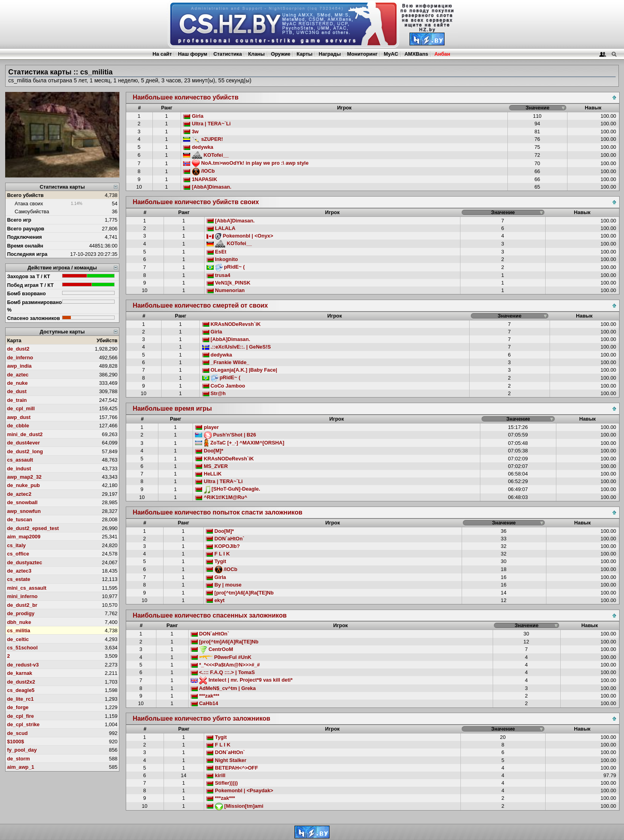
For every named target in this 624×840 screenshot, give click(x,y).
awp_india (19, 366)
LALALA (221, 228)
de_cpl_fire (21, 716)
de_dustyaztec (25, 562)
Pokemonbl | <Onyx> (240, 236)
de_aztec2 (19, 494)
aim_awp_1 (21, 767)
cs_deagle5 (21, 690)
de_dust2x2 (21, 682)
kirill (216, 775)
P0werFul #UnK (221, 657)
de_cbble (18, 426)
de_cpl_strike (23, 724)
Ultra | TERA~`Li (207, 124)
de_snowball (22, 502)
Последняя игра (27, 254)
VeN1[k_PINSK (228, 283)
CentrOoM (212, 649)
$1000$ (16, 742)
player (207, 427)
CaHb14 (204, 703)
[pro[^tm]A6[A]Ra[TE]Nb (240, 593)
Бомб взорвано (27, 293)
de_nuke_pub (24, 485)
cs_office (18, 554)
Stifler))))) (222, 783)
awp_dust (19, 417)
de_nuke (18, 383)
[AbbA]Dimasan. (207, 187)
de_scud (18, 733)
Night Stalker (226, 760)
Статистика (228, 54)
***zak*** (205, 696)
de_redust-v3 (23, 665)
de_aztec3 (19, 571)
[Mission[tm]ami (235, 806)
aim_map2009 (24, 537)
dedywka (198, 147)
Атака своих (29, 204)
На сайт (162, 54)
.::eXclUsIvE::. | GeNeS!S (237, 347)
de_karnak (20, 673)
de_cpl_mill (21, 408)
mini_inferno (22, 596)
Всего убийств (25, 195)
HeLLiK (208, 474)
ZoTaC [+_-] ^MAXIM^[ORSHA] (240, 443)
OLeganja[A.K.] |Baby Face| (240, 370)
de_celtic (18, 639)
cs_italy (17, 545)
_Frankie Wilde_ (226, 362)
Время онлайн (25, 246)
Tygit (216, 561)
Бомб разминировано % (35, 306)
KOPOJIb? (223, 546)
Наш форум (193, 54)
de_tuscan (20, 519)
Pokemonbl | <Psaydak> (240, 790)
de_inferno (20, 358)
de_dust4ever (24, 443)
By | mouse (224, 585)
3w (191, 132)
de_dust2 (18, 349)
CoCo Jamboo (224, 386)
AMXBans (416, 54)
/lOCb (199, 171)
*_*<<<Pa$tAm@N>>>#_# (225, 665)
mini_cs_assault (27, 588)
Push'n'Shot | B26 (225, 435)
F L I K (218, 554)
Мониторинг (362, 54)
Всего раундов (26, 229)
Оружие (281, 54)
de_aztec (18, 375)
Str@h (214, 393)
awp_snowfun (24, 511)
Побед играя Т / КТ (30, 285)
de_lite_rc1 (20, 699)
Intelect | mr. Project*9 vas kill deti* (242, 680)
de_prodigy (21, 613)
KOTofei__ (206, 155)
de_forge (18, 707)
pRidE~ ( (226, 267)
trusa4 (218, 275)
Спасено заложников (34, 318)
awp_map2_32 (24, 477)
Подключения (25, 237)
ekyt (215, 600)
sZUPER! (203, 139)
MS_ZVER (211, 466)
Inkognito (222, 259)
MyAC (391, 54)
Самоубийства (32, 211)
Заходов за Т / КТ (29, 276)
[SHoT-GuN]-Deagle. (227, 489)
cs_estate (19, 579)
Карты (304, 54)
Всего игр (19, 220)
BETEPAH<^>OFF (232, 768)
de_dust (17, 391)
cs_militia (19, 630)
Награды (330, 54)
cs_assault (20, 460)
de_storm (19, 759)
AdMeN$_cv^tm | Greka (223, 688)
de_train (17, 400)
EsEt (216, 252)
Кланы (256, 54)
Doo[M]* (209, 451)
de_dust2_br (22, 605)
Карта (14, 340)
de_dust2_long (25, 451)
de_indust (19, 469)
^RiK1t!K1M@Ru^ (221, 497)
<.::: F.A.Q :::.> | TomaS (223, 672)
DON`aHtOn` (225, 539)
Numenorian (226, 290)
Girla (193, 116)
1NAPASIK (200, 179)
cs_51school (22, 648)
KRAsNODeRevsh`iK (231, 324)
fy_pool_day (22, 750)
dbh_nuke (19, 622)
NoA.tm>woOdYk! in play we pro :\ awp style (246, 163)
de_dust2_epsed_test (33, 528)
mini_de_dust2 (25, 434)
